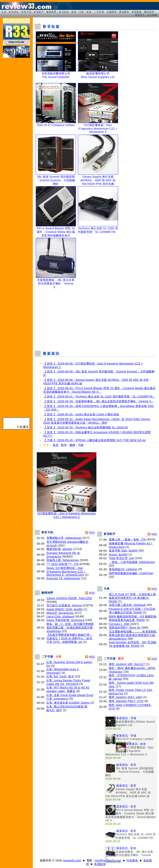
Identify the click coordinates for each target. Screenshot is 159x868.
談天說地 (64, 12)
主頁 (4, 12)
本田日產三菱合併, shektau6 (127, 605)
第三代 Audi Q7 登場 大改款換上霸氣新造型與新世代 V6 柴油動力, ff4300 (132, 598)
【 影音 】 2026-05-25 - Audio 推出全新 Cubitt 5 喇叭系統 (81, 414)
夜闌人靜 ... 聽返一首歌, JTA (127, 539)
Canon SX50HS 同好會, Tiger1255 (69, 598)
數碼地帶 (51, 12)
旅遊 (74, 12)
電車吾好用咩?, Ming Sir (125, 628)
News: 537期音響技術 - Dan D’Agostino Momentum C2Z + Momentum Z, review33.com (66, 571)
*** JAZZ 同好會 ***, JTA (63, 564)
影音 (56, 445)
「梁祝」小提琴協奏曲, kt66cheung (132, 562)
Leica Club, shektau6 (61, 616)
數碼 (72, 445)
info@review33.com (108, 860)
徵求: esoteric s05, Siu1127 (127, 664)
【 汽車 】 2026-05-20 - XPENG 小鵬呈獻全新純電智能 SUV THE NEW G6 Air (95, 440)
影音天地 (26, 12)
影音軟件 (39, 12)
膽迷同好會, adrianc (60, 549)
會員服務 (137, 12)
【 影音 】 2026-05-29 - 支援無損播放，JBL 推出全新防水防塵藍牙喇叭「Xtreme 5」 (99, 401)
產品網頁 (124, 12)
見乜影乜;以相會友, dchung (64, 605)
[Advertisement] (96, 319)
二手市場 (99, 12)
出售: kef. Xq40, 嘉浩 (60, 676)
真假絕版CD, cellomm (123, 569)
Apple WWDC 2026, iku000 (65, 609)
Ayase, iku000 (118, 555)
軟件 (64, 445)
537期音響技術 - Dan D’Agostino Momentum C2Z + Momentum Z (67, 514)
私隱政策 (100, 864)
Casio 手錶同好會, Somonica (65, 620)
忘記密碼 (152, 15)
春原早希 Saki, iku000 (123, 551)
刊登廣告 (132, 860)
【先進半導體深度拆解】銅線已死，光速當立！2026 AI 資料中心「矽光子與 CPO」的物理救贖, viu (70, 638)
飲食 (89, 12)
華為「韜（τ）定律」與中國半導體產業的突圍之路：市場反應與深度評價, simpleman (70, 628)
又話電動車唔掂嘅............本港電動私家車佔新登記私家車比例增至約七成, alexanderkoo (133, 635)
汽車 (81, 12)
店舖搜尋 (111, 12)
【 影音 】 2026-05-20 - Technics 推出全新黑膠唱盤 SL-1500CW (86, 427)
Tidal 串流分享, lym (122, 558)
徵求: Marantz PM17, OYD (126, 701)
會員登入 (140, 15)
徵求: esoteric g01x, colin (125, 697)
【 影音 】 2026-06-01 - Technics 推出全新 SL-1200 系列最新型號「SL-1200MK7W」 (99, 396)
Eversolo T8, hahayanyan (63, 578)
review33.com (72, 860)
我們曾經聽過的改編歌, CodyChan (131, 573)
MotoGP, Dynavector (60, 613)
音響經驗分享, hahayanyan (64, 538)
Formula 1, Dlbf (120, 624)
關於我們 (149, 12)
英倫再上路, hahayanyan (63, 560)
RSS (92, 532)
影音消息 (14, 12)
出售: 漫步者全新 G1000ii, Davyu (68, 703)
